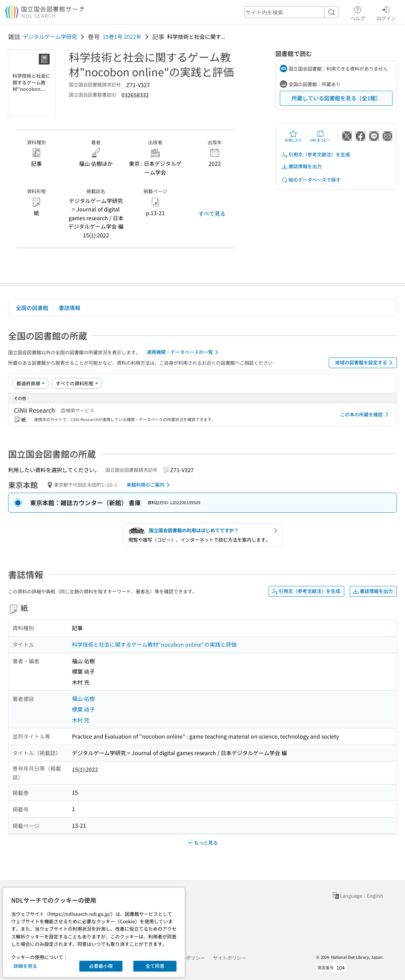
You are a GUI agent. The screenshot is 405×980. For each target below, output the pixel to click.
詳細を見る (25, 966)
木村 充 (81, 720)
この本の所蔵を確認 (366, 414)
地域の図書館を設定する (365, 363)
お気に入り (293, 136)
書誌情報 (70, 308)
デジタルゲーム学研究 (50, 36)
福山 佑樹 (83, 698)
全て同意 (155, 966)
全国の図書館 (32, 308)
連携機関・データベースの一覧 (184, 352)
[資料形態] (77, 383)
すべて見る (212, 213)
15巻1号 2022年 (122, 36)
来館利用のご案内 (149, 485)
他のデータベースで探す (311, 180)
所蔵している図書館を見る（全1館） (336, 98)
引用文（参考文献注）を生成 (316, 154)
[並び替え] (31, 383)
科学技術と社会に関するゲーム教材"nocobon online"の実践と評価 (154, 644)
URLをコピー (320, 136)
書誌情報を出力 (301, 166)
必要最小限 (101, 966)
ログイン (386, 12)
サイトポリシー (230, 958)
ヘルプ (358, 12)
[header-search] (292, 12)
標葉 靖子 (83, 709)
